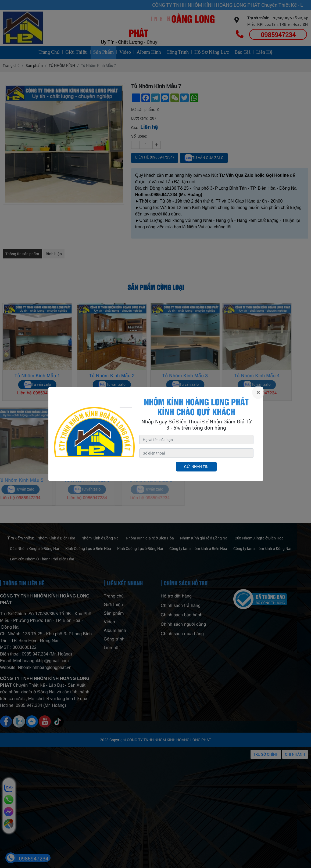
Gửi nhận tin (196, 467)
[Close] (258, 392)
